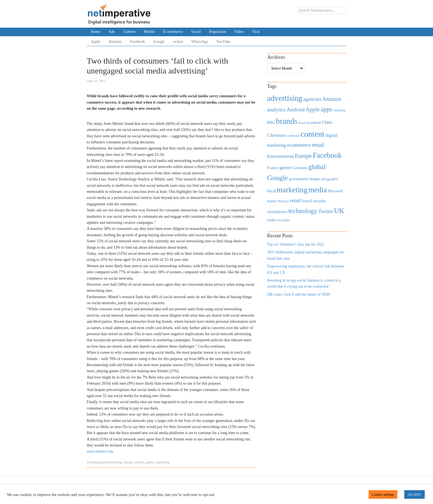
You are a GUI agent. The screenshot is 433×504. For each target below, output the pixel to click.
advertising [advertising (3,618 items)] (285, 98)
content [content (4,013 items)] (312, 134)
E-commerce (173, 32)
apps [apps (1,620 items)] (326, 109)
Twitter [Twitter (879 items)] (326, 211)
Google (159, 42)
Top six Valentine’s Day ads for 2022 (296, 244)
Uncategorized (97, 462)
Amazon (115, 42)
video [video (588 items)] (272, 220)
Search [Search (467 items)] (307, 201)
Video (239, 32)
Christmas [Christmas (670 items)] (276, 135)
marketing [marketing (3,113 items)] (292, 190)
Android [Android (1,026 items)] (295, 110)
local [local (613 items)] (271, 191)
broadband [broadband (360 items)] (314, 123)
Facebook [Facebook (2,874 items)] (327, 155)
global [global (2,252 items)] (317, 167)
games (150, 462)
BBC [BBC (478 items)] (271, 122)
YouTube (223, 42)
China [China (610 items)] (327, 122)
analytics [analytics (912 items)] (276, 110)
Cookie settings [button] (383, 494)
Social (196, 32)
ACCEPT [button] (414, 494)
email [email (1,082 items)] (318, 145)
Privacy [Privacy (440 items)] (283, 201)
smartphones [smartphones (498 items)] (277, 212)
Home (96, 32)
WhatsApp (200, 42)
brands (128, 462)
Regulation (217, 32)
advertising (115, 462)
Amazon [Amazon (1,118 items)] (332, 99)
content (139, 462)
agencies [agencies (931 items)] (312, 99)
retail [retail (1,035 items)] (296, 200)
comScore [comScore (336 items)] (293, 136)
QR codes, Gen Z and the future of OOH (298, 294)
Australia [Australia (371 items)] (340, 110)
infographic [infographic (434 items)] (330, 179)
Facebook (138, 42)
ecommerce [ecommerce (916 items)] (299, 145)
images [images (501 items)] (315, 179)
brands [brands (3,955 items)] (287, 121)
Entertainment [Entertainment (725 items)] (280, 156)
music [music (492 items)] (272, 201)
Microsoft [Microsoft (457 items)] (335, 191)
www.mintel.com (100, 451)
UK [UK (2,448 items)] (339, 211)
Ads (112, 32)
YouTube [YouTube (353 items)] (284, 220)
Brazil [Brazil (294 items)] (302, 123)
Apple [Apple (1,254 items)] (312, 109)
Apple (96, 42)
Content (129, 32)
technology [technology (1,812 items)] (303, 211)
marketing (163, 462)
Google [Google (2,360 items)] (277, 178)
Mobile (149, 32)
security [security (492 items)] (320, 201)
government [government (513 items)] (299, 179)
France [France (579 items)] (273, 168)
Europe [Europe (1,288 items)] (303, 156)
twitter (178, 42)
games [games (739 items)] (286, 168)
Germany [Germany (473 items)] (300, 168)
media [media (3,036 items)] (318, 190)
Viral (256, 32)
